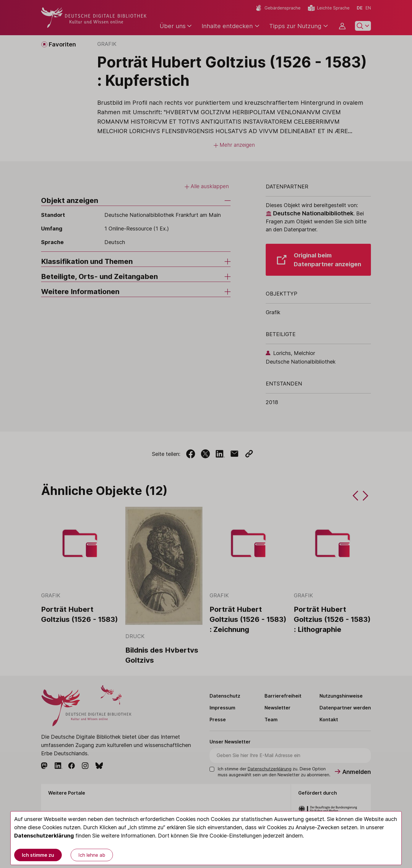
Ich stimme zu (38, 855)
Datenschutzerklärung (44, 836)
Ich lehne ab (92, 855)
